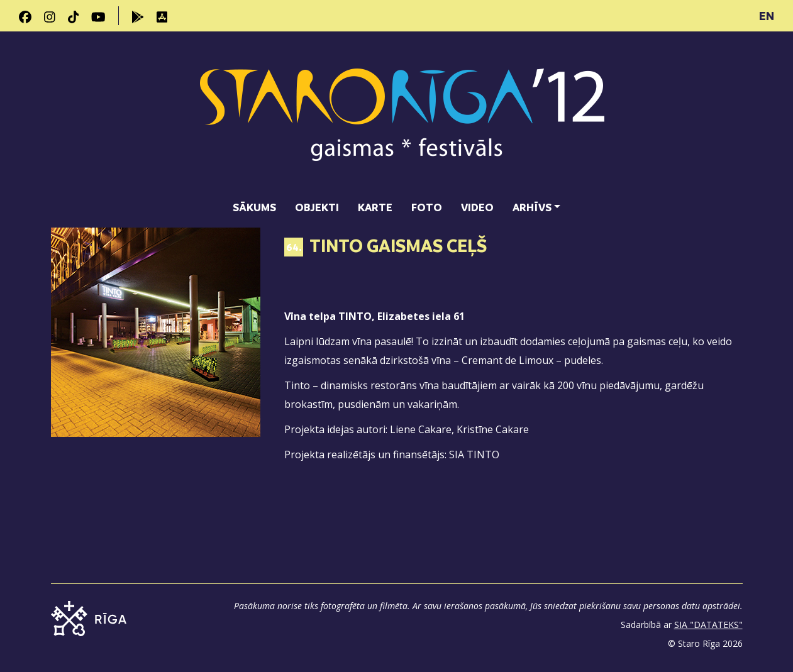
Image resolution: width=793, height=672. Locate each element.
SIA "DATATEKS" (708, 625)
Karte (375, 207)
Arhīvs (532, 207)
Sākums (254, 207)
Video (477, 207)
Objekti (317, 207)
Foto (427, 207)
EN (767, 16)
